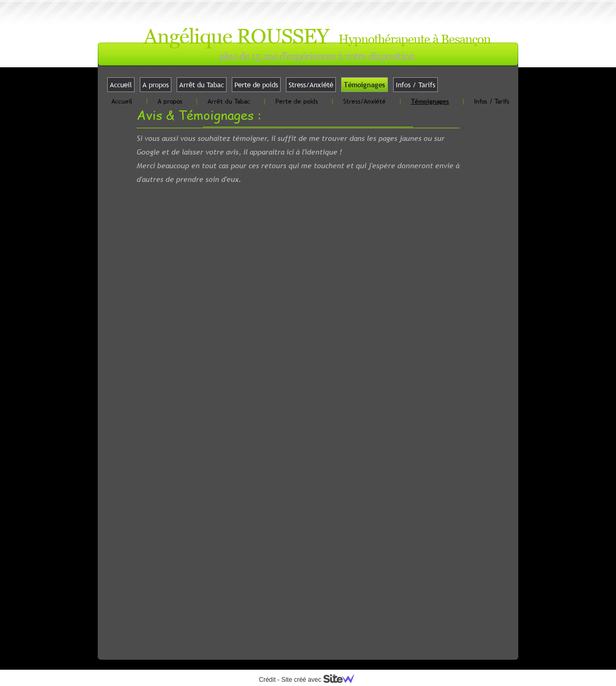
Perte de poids (256, 85)
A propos (156, 85)
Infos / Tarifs (415, 85)
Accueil (121, 85)
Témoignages (365, 85)
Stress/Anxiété (311, 85)
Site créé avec (322, 680)
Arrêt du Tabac (202, 85)
